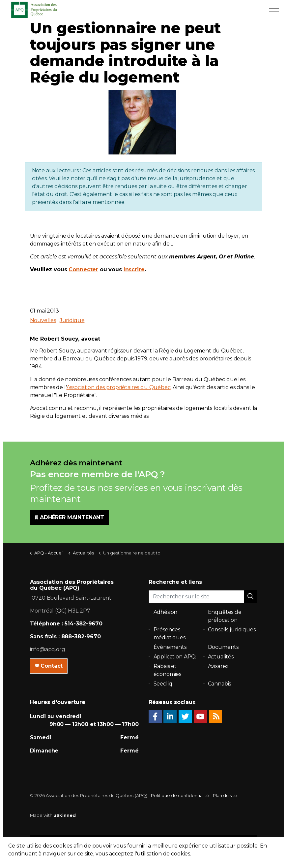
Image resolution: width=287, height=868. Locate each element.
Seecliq (163, 684)
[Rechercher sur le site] (203, 597)
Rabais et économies (168, 670)
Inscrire (134, 269)
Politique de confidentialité (180, 795)
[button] (251, 597)
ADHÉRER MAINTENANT (70, 517)
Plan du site (225, 795)
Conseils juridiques (232, 630)
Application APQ (175, 657)
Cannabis (220, 684)
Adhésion (166, 612)
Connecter (83, 269)
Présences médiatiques (170, 634)
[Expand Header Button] (274, 10)
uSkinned (65, 815)
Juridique (72, 320)
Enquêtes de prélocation (225, 616)
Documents (223, 647)
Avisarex (218, 666)
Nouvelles (43, 320)
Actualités (221, 657)
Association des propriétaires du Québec (119, 387)
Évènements (170, 647)
